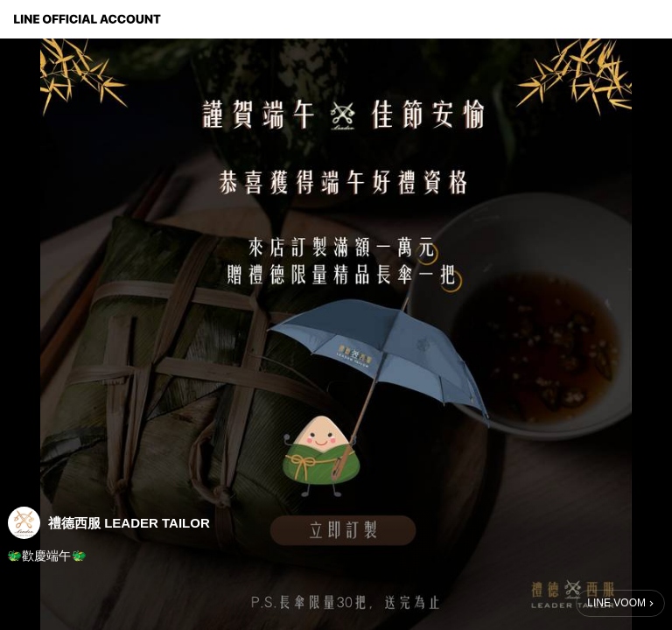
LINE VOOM (616, 603)
